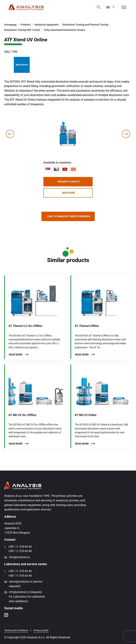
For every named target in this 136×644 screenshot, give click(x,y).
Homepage (10, 25)
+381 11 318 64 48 (20, 551)
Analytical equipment (47, 25)
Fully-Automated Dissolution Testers (65, 30)
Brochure (69, 193)
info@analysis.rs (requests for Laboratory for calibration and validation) (27, 597)
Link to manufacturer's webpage (69, 216)
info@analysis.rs (19, 557)
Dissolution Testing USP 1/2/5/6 (22, 30)
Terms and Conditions (16, 630)
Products (26, 25)
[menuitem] (110, 7)
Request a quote (69, 182)
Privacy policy (41, 630)
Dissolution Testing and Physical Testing (85, 25)
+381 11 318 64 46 (20, 547)
